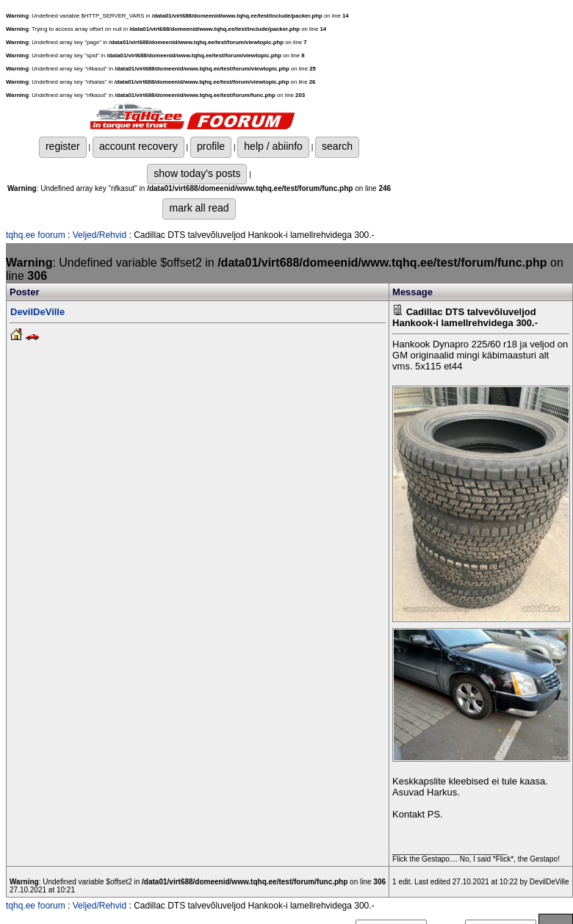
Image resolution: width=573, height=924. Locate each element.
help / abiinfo (273, 146)
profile (211, 146)
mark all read (199, 208)
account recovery (138, 146)
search (337, 146)
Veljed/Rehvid (100, 235)
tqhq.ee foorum (36, 235)
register (63, 146)
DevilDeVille (37, 312)
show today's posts (197, 173)
